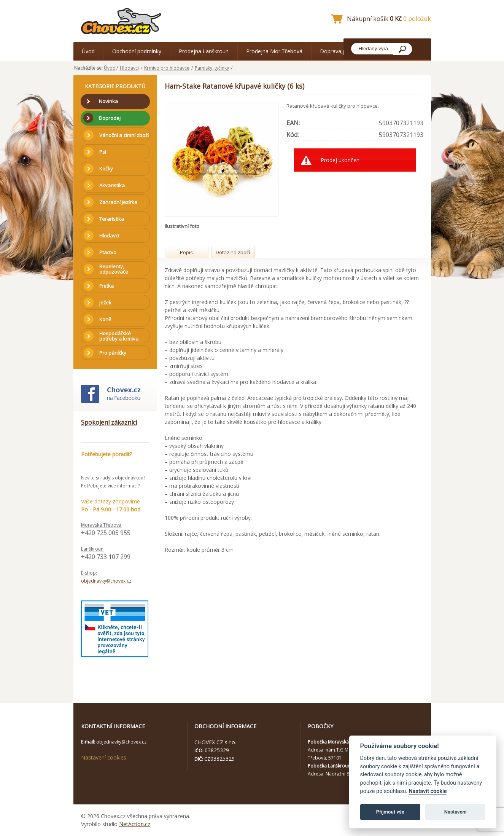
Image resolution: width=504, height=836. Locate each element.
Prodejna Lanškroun (204, 51)
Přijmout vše (390, 812)
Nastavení (456, 812)
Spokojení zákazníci (109, 422)
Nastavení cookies (104, 757)
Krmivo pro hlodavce (167, 68)
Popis (186, 252)
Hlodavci (129, 68)
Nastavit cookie (428, 791)
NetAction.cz (135, 824)
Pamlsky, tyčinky (212, 68)
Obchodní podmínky (137, 51)
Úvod (88, 51)
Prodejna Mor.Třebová (274, 51)
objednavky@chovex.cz (106, 581)
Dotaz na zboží (233, 252)
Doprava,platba (339, 51)
